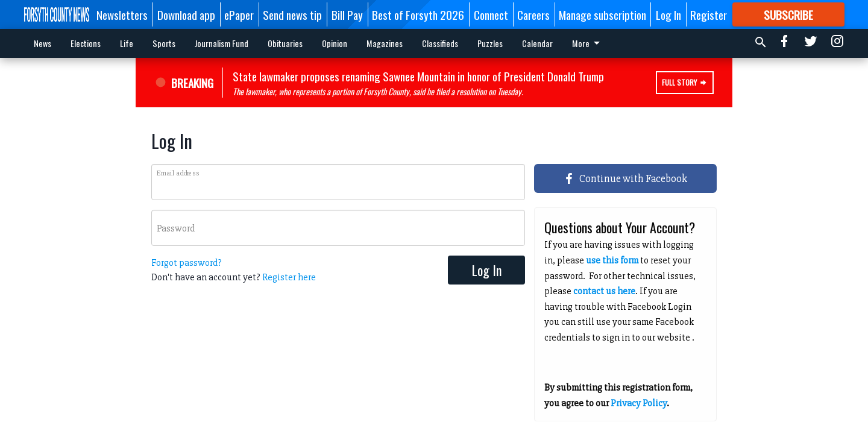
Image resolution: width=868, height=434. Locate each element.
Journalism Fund (222, 43)
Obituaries (285, 43)
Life (127, 43)
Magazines (385, 43)
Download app (186, 14)
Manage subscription (602, 14)
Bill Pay (347, 14)
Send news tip (292, 14)
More (538, 43)
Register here (289, 277)
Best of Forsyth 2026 (418, 14)
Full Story (685, 82)
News (42, 43)
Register (709, 14)
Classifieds (440, 43)
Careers (533, 14)
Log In (668, 14)
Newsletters (122, 14)
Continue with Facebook (626, 178)
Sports (164, 43)
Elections (86, 43)
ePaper (239, 14)
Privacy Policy (639, 403)
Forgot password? (187, 263)
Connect (491, 14)
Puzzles (490, 43)
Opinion (335, 43)
